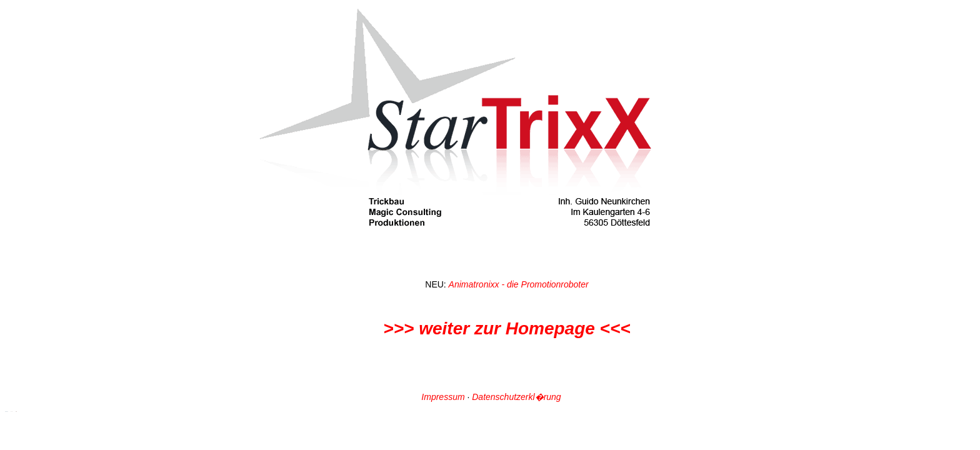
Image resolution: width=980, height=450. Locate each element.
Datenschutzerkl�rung (516, 397)
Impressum (443, 397)
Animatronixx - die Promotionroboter (519, 284)
